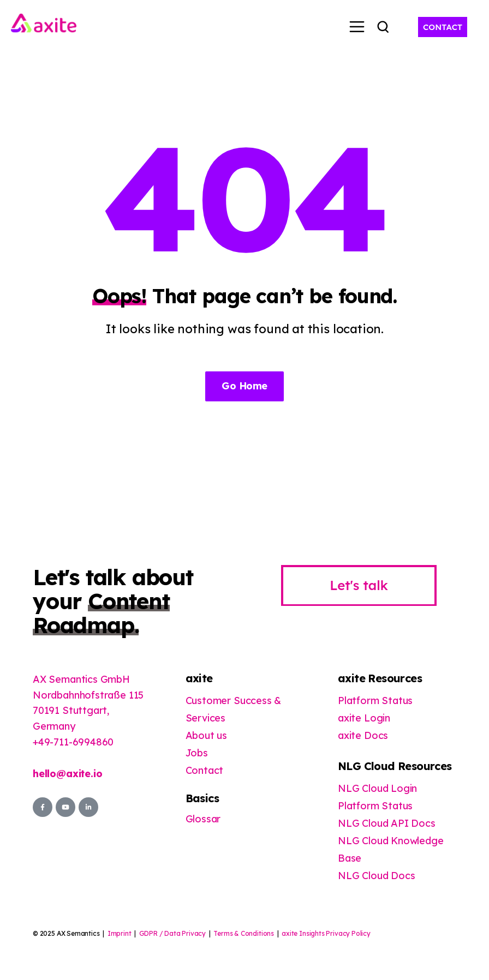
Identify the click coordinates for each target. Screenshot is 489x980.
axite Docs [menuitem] (363, 735)
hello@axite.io (67, 774)
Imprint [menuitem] (120, 933)
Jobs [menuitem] (197, 753)
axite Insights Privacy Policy (326, 933)
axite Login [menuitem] (364, 718)
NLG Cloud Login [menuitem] (377, 788)
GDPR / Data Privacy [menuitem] (173, 933)
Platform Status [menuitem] (375, 701)
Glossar (203, 819)
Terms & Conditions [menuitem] (244, 933)
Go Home (244, 386)
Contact (205, 770)
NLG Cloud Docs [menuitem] (376, 876)
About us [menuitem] (207, 735)
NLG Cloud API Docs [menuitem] (387, 823)
